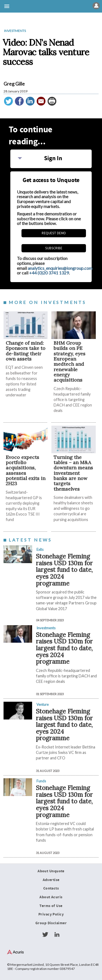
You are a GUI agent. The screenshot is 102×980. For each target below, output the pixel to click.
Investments (15, 31)
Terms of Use (51, 906)
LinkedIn (57, 935)
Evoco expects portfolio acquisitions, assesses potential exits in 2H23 (26, 470)
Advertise (51, 880)
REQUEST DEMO (54, 233)
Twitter (45, 935)
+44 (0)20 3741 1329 (49, 273)
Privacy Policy (51, 914)
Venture (43, 704)
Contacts (51, 888)
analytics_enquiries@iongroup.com (60, 268)
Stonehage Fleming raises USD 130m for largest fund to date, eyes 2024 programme (64, 570)
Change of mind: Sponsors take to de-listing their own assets (26, 351)
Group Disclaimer (51, 923)
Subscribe (54, 248)
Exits (40, 549)
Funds (41, 781)
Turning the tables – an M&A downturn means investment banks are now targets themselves (73, 473)
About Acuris (51, 897)
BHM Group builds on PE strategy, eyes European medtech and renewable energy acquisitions (69, 361)
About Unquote (51, 871)
